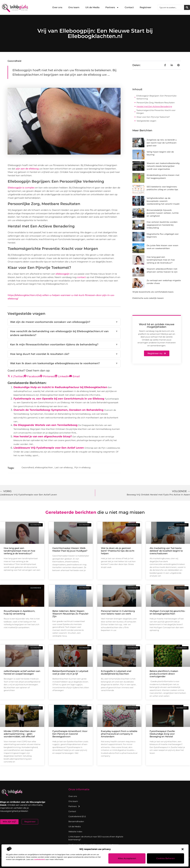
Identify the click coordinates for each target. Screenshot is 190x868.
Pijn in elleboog (82, 467)
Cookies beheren (166, 859)
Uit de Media (92, 7)
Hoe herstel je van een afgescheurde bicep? (43, 436)
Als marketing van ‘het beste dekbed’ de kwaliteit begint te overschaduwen (166, 551)
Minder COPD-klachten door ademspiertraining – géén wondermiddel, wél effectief (20, 734)
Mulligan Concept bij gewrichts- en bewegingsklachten (168, 612)
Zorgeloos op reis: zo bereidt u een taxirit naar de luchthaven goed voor (162, 143)
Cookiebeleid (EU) (77, 816)
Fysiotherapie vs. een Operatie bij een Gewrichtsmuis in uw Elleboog (59, 399)
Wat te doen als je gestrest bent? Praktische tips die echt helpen (118, 551)
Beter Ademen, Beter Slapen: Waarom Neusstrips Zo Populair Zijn (70, 614)
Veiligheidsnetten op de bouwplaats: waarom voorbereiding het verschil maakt (163, 201)
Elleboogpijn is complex (21, 188)
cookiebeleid (39, 859)
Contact (129, 7)
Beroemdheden (76, 821)
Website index (75, 832)
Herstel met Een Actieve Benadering (154, 106)
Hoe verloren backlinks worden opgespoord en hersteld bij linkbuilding (162, 225)
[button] (183, 849)
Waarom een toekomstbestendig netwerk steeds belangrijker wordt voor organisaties (163, 166)
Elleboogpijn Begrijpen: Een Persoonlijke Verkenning (156, 97)
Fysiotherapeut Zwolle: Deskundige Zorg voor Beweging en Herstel (162, 734)
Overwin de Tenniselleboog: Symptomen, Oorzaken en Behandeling (58, 410)
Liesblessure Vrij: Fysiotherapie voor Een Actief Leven (49, 448)
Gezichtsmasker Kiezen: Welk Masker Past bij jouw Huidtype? (70, 549)
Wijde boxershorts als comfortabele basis (153, 292)
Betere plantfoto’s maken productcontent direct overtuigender (164, 674)
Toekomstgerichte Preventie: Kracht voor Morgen (156, 112)
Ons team (74, 7)
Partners (112, 7)
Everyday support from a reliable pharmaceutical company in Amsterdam (119, 734)
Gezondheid (14, 61)
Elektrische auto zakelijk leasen (148, 298)
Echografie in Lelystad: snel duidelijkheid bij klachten (116, 672)
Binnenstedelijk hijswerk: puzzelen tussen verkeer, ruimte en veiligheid (163, 213)
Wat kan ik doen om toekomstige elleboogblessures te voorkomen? (64, 363)
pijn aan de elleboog (27, 169)
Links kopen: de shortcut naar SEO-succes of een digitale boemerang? (96, 838)
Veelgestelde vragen (146, 121)
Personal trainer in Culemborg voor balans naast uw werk (118, 612)
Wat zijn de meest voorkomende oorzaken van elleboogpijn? (64, 322)
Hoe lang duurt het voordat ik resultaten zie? (64, 354)
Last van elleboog (64, 467)
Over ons (57, 7)
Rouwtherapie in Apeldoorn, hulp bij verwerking (19, 612)
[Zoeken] (187, 7)
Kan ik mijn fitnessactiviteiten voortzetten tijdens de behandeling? (64, 345)
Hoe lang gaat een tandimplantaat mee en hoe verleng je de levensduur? (161, 260)
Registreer (145, 7)
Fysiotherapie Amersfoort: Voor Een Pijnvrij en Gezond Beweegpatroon (70, 734)
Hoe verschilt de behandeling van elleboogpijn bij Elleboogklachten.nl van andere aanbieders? (64, 333)
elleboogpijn (63, 274)
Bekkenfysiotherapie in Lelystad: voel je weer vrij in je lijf (70, 672)
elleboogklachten (44, 467)
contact (81, 277)
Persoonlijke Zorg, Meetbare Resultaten (156, 103)
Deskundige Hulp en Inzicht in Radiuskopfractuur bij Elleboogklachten (60, 387)
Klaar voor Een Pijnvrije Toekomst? (153, 117)
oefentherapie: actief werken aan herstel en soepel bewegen (22, 672)
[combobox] (171, 7)
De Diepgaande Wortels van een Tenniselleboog (45, 425)
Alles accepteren (127, 859)
